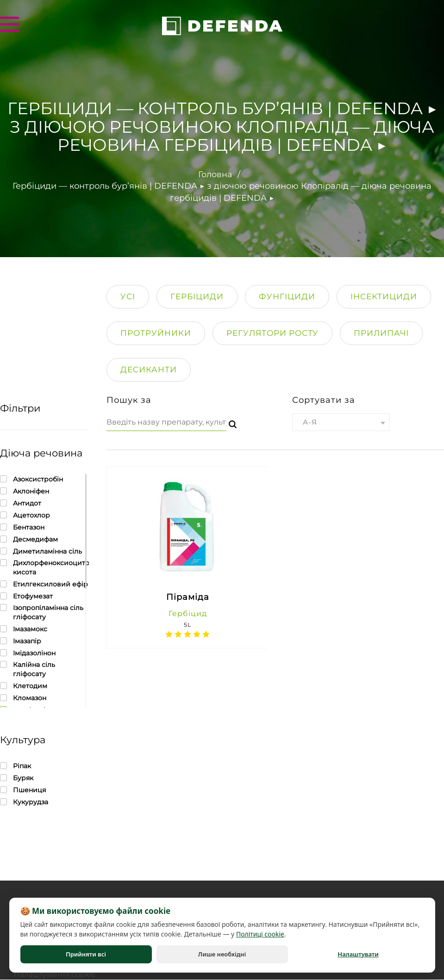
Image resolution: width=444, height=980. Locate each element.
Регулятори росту (272, 333)
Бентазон (22, 527)
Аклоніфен (25, 491)
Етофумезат (26, 596)
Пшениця (23, 790)
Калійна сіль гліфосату (44, 669)
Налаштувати (358, 954)
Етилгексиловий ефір (44, 584)
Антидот (21, 503)
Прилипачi (381, 333)
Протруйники (156, 333)
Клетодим (24, 686)
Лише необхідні (222, 954)
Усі (128, 296)
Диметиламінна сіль (41, 551)
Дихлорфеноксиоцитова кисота (44, 567)
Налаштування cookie (56, 974)
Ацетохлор (25, 515)
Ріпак (16, 766)
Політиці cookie (260, 934)
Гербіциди (197, 296)
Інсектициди (384, 296)
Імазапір (21, 641)
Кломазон (23, 698)
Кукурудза (24, 802)
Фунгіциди (287, 296)
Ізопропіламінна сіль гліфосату (44, 612)
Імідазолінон (28, 653)
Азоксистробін (31, 479)
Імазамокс (24, 629)
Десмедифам (29, 539)
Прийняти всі (86, 954)
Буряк (17, 778)
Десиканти (149, 369)
